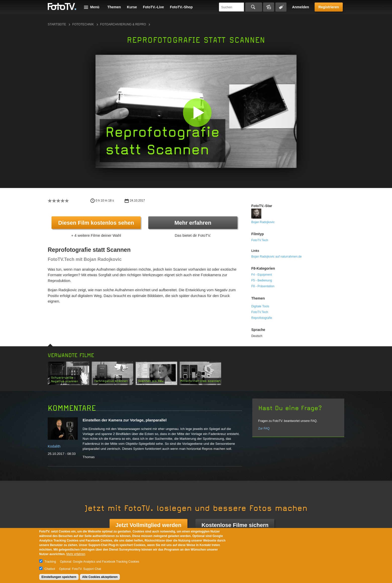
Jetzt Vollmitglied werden (149, 525)
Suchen (254, 7)
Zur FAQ (264, 428)
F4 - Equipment (262, 275)
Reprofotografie (262, 318)
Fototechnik (83, 24)
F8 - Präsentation (263, 286)
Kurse (132, 7)
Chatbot (50, 569)
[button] (197, 112)
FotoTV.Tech (260, 240)
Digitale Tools (260, 306)
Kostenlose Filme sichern (235, 525)
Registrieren (329, 7)
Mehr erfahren (193, 223)
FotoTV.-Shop (181, 7)
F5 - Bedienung (262, 280)
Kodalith (54, 446)
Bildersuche (269, 7)
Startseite (57, 24)
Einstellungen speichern (59, 577)
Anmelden (301, 7)
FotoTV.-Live (154, 7)
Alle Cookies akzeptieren (100, 577)
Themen (114, 7)
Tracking (50, 562)
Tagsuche (281, 7)
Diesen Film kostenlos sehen (96, 223)
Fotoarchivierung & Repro (123, 24)
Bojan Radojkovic (263, 222)
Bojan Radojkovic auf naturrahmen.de (277, 257)
